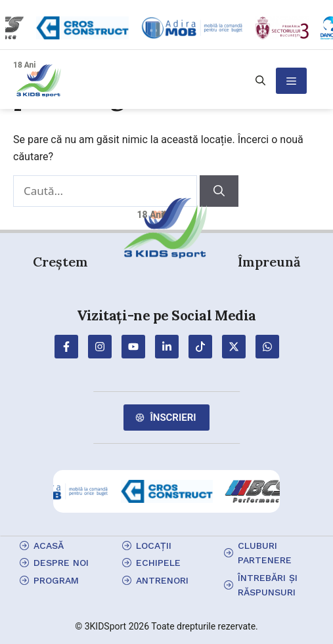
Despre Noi (61, 563)
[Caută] (219, 191)
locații (154, 546)
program (56, 580)
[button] (260, 81)
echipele (158, 563)
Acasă (49, 546)
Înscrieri (173, 418)
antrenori (162, 580)
